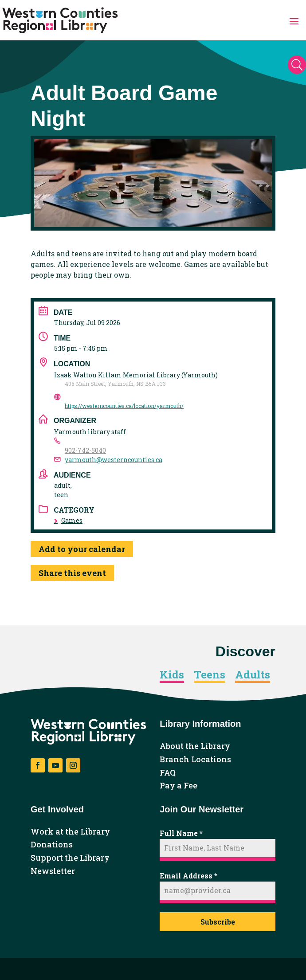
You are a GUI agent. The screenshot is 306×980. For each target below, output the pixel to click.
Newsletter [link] (53, 871)
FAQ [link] (168, 773)
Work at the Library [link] (70, 832)
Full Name (181, 833)
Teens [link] (210, 675)
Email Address (188, 876)
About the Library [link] (195, 746)
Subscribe (218, 922)
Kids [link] (172, 675)
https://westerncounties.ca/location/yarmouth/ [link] (124, 406)
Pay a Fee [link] (178, 786)
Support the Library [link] (70, 858)
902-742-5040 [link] (85, 450)
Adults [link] (253, 675)
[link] (60, 20)
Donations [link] (52, 845)
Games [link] (68, 520)
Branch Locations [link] (195, 760)
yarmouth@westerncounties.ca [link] (114, 460)
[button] (294, 20)
